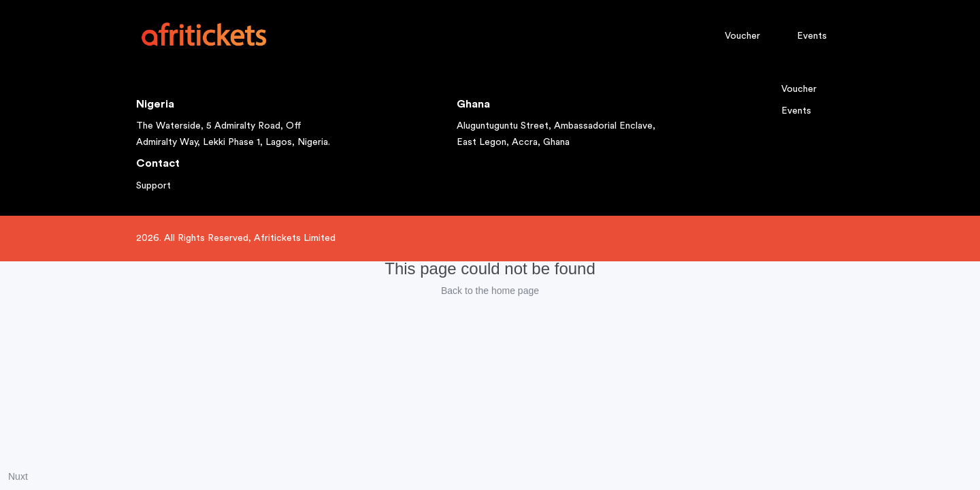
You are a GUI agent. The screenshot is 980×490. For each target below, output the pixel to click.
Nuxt (18, 476)
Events (812, 36)
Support (153, 186)
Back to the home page (490, 291)
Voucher (742, 36)
